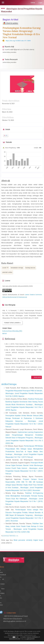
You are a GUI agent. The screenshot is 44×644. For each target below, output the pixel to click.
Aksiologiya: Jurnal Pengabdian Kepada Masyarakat (22, 10)
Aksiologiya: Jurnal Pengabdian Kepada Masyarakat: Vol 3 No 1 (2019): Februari (24, 501)
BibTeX (5, 334)
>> (17, 536)
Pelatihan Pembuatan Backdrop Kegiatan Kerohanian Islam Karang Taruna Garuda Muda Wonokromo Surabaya (24, 402)
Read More (36, 377)
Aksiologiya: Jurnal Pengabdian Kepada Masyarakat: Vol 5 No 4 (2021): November (24, 518)
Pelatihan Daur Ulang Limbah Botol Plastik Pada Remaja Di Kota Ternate (24, 526)
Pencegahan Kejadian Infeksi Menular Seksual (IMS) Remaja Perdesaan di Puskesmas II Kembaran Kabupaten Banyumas (24, 418)
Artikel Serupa (9, 384)
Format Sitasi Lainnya (12, 323)
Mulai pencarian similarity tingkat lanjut (28, 540)
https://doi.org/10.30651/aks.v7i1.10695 (18, 41)
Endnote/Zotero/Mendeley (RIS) (12, 331)
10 (14, 536)
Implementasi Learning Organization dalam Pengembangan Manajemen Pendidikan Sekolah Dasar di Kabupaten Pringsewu (24, 435)
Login (40, 3)
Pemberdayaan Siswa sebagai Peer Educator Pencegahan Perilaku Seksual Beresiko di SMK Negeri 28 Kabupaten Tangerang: (24, 512)
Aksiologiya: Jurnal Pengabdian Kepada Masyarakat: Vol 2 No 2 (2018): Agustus (24, 407)
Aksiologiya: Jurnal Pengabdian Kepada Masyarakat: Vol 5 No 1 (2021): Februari (24, 471)
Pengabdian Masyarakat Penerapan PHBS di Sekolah (24, 391)
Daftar (33, 3)
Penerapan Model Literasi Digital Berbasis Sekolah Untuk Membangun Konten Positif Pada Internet (24, 465)
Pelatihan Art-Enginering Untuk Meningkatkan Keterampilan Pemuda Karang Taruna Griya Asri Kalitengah (24, 496)
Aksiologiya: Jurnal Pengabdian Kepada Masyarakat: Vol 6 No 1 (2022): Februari (24, 424)
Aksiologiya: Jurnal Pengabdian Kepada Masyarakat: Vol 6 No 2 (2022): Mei (24, 440)
